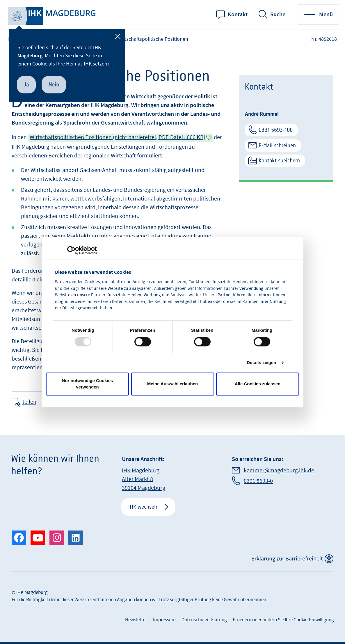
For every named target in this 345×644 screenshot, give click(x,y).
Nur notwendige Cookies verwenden (88, 384)
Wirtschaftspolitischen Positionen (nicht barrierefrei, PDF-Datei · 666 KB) (118, 137)
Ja (26, 85)
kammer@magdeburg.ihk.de (279, 471)
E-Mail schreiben (277, 145)
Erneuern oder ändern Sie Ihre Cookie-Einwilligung (283, 620)
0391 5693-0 (258, 481)
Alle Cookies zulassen (258, 384)
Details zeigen (261, 362)
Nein (54, 85)
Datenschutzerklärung (204, 620)
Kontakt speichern (279, 160)
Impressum (164, 620)
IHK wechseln (143, 507)
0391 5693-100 (276, 130)
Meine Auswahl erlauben (173, 384)
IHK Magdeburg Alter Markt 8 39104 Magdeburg (144, 479)
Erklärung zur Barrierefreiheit (287, 559)
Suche (278, 15)
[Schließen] (118, 36)
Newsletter (136, 620)
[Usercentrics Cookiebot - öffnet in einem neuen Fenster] (71, 250)
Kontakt (238, 15)
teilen (29, 402)
